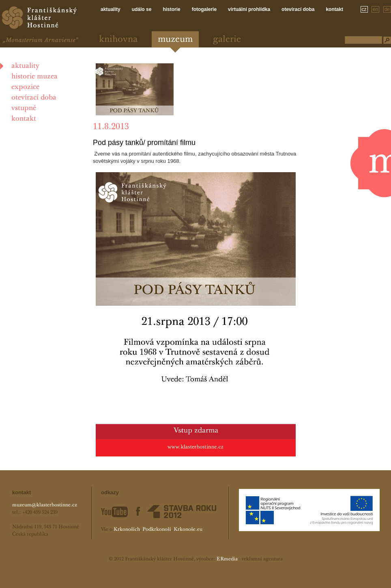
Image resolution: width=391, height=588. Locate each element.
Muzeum (175, 40)
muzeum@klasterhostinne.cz (45, 505)
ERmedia (227, 559)
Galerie (227, 40)
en (375, 9)
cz (364, 9)
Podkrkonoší (157, 530)
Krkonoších (127, 530)
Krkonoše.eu (188, 530)
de (387, 9)
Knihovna (118, 40)
